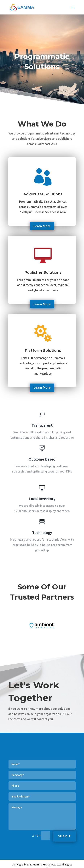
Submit (65, 836)
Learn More (42, 226)
